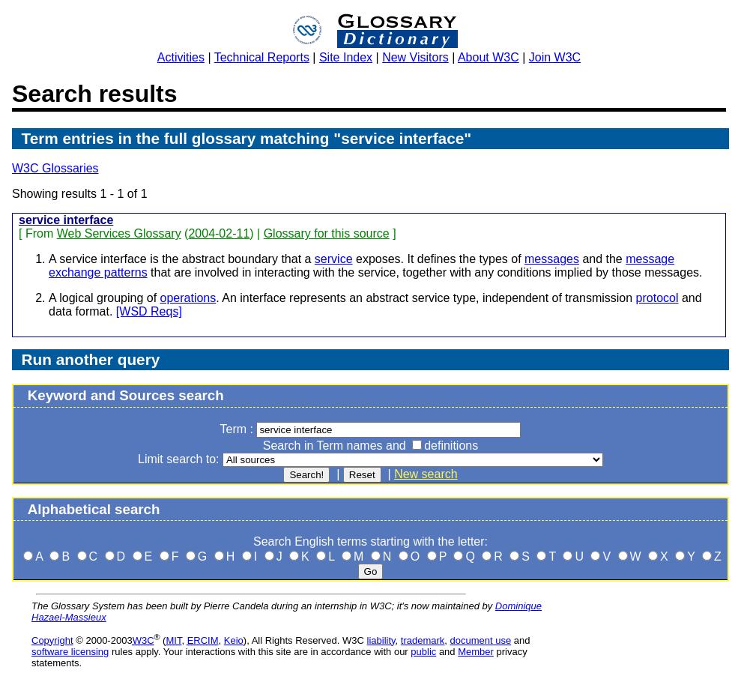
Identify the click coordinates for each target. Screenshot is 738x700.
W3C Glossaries (55, 168)
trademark (423, 640)
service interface (66, 220)
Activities (181, 57)
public (423, 652)
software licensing (70, 652)
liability (381, 640)
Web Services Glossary (119, 233)
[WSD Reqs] (149, 311)
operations (188, 298)
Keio (234, 640)
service (334, 259)
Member (476, 652)
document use (481, 640)
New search (426, 474)
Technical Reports (262, 57)
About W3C (489, 57)
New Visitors (415, 57)
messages (552, 259)
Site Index (346, 57)
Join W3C (555, 57)
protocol (657, 298)
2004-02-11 (219, 233)
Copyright (52, 640)
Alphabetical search (94, 509)
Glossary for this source (327, 233)
